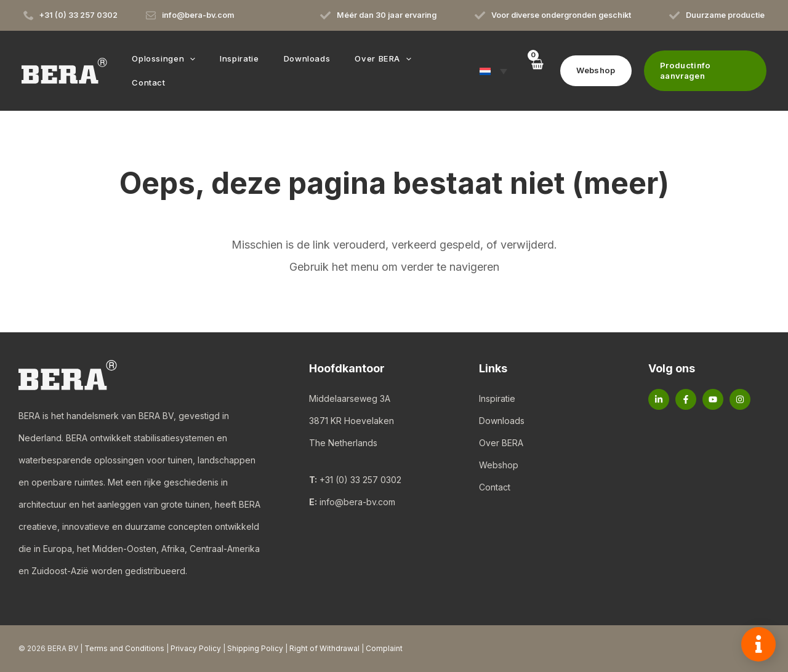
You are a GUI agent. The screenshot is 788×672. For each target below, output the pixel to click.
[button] (198, 70)
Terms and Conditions (124, 648)
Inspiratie (497, 398)
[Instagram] (740, 399)
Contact (495, 487)
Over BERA (501, 443)
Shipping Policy (255, 648)
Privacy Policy (196, 648)
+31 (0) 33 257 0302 (360, 480)
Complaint (384, 648)
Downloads (502, 421)
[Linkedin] (659, 399)
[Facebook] (686, 399)
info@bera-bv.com (357, 502)
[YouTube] (713, 399)
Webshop (499, 465)
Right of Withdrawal (324, 648)
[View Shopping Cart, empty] (529, 70)
